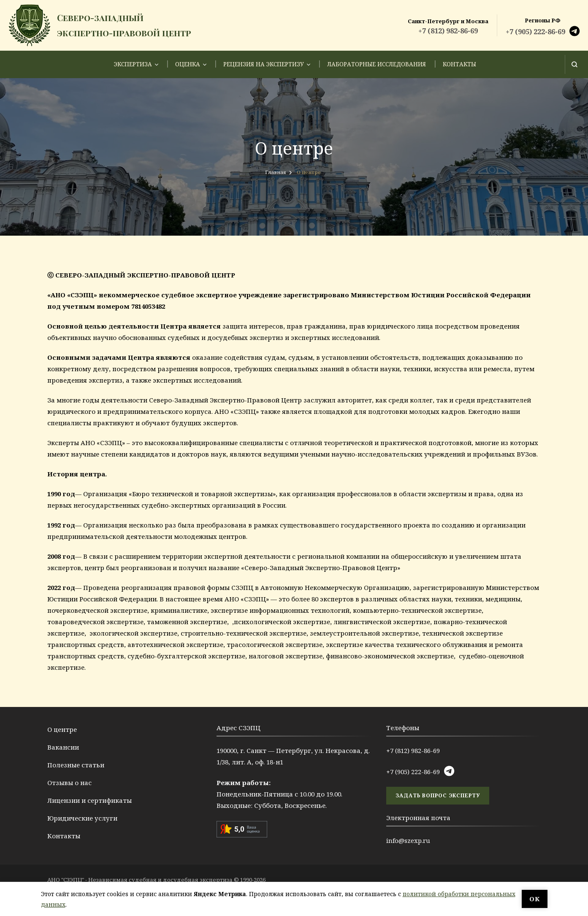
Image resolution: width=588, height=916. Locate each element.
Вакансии (63, 747)
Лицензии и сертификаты (89, 800)
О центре (62, 729)
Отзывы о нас (69, 783)
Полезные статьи (76, 765)
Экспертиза (133, 64)
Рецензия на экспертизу (264, 64)
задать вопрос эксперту (438, 795)
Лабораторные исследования (377, 64)
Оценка (188, 64)
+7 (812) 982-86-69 (448, 31)
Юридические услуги (82, 818)
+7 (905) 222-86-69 (535, 32)
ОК (535, 899)
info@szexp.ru (408, 840)
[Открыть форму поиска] (574, 64)
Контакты (459, 64)
